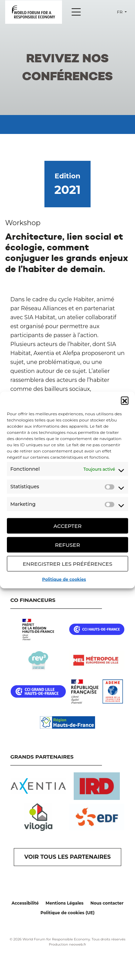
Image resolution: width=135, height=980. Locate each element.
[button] (125, 400)
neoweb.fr (77, 944)
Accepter (67, 526)
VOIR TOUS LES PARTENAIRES (68, 857)
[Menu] (76, 12)
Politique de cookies (64, 579)
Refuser (68, 545)
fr (120, 12)
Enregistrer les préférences (67, 564)
